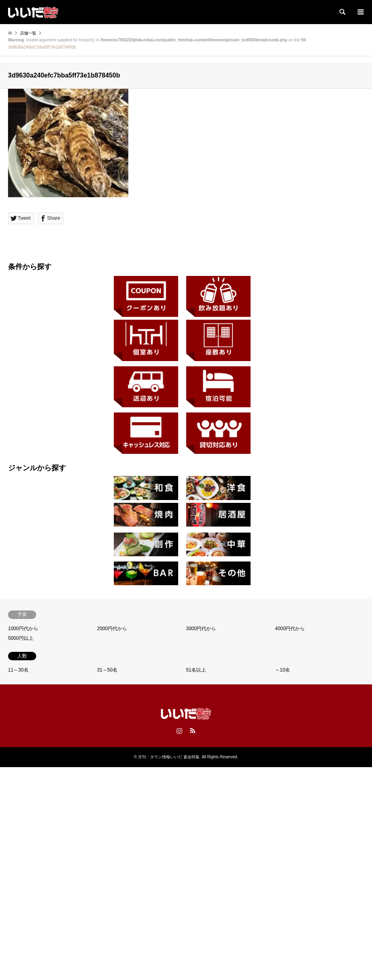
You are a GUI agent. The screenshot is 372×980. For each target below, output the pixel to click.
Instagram (179, 731)
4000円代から (290, 629)
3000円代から (201, 629)
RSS (193, 731)
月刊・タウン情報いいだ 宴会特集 (169, 757)
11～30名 (18, 670)
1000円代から (23, 629)
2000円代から (112, 629)
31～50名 (107, 670)
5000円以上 (21, 638)
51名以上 (196, 670)
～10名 (283, 670)
